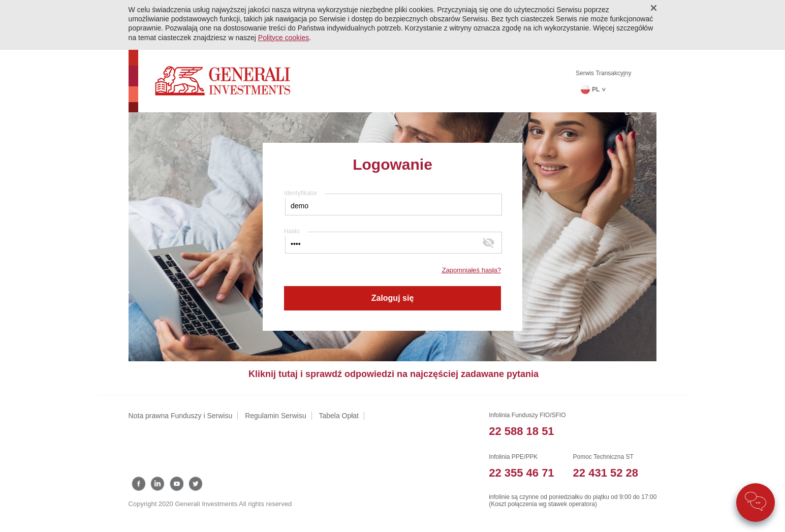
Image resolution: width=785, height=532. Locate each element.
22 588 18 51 (521, 431)
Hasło (292, 231)
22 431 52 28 (606, 473)
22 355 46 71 (521, 473)
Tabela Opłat (339, 416)
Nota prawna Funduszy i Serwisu (181, 416)
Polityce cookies (284, 38)
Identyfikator (301, 193)
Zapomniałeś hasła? (472, 270)
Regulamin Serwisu (276, 416)
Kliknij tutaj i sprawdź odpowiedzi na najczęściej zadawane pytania (394, 374)
